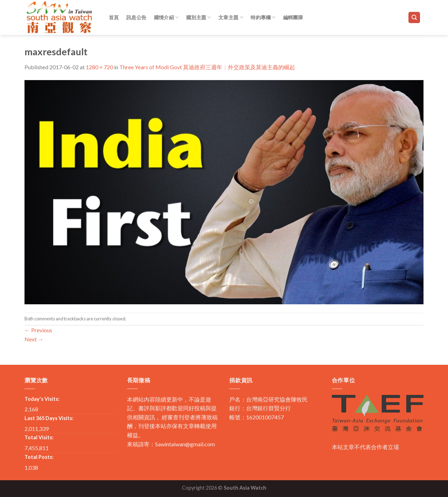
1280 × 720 (99, 67)
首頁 (114, 17)
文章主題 (231, 17)
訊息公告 (136, 17)
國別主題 (199, 17)
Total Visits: (39, 437)
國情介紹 (166, 17)
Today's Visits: (42, 399)
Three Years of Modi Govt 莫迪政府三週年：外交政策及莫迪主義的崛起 (207, 67)
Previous (38, 330)
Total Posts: (39, 457)
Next (34, 339)
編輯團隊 (293, 17)
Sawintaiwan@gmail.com (185, 444)
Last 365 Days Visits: (49, 418)
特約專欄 (263, 17)
